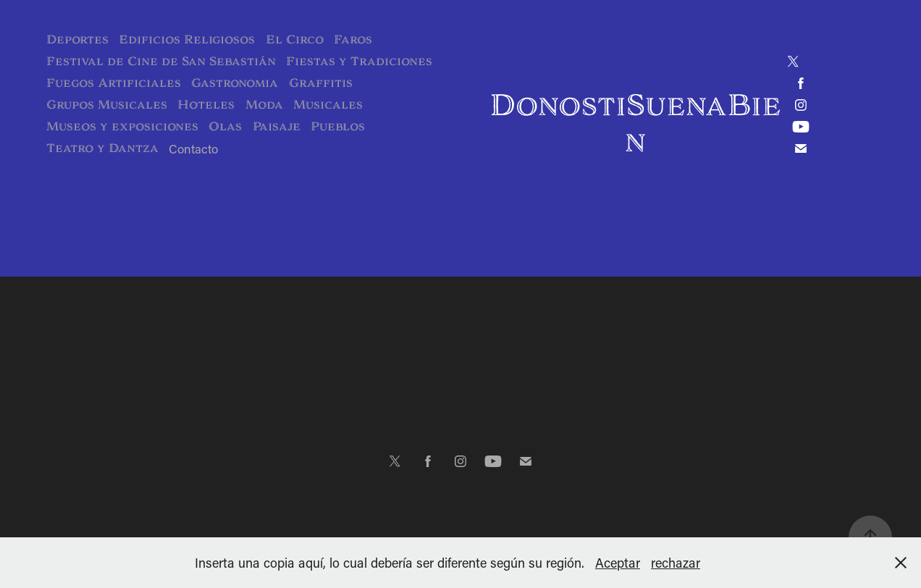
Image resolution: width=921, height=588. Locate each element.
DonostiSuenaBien (635, 123)
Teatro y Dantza (102, 148)
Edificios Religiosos (187, 39)
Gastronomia (235, 83)
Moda (264, 105)
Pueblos (338, 126)
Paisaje (277, 126)
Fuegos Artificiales (114, 83)
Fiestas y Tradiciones (359, 61)
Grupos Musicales (107, 105)
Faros (353, 39)
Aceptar (618, 563)
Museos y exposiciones (122, 126)
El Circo (295, 39)
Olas (225, 126)
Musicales (328, 105)
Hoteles (206, 105)
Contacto (193, 148)
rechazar (676, 563)
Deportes (77, 39)
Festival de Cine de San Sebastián (161, 61)
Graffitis (321, 83)
